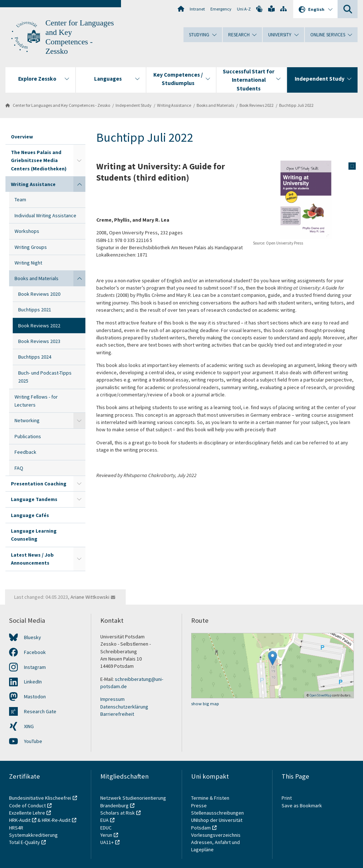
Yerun (106, 835)
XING (29, 726)
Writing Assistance (174, 105)
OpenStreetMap (320, 695)
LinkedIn (33, 682)
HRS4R (16, 828)
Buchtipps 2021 (35, 310)
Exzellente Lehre (27, 813)
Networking (27, 420)
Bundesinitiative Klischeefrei (40, 798)
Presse (199, 806)
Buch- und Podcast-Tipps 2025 (45, 377)
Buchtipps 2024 (35, 357)
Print (287, 798)
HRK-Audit (20, 820)
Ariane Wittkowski (90, 597)
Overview (22, 137)
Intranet (197, 9)
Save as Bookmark (302, 806)
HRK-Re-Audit (56, 820)
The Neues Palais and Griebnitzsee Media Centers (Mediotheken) (39, 160)
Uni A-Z (244, 9)
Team (20, 199)
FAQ (19, 468)
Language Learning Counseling (34, 535)
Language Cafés (30, 515)
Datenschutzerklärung (124, 707)
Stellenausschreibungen (217, 813)
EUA (104, 820)
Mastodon (35, 697)
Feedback (25, 452)
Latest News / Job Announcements (32, 559)
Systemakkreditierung (33, 835)
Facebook (35, 652)
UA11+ (107, 842)
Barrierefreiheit (117, 714)
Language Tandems (34, 499)
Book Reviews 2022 (257, 105)
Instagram (35, 667)
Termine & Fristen (211, 798)
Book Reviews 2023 (39, 341)
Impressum (112, 699)
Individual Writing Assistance (45, 215)
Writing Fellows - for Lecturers (36, 401)
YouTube (33, 741)
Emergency (221, 9)
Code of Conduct (27, 806)
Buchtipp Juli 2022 (296, 105)
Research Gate (40, 711)
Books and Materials (215, 105)
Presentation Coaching (39, 484)
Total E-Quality (25, 842)
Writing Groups (31, 247)
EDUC (106, 828)
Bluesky (33, 637)
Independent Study (134, 105)
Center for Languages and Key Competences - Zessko (61, 105)
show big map (205, 704)
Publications (28, 436)
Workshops (27, 231)
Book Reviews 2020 (39, 294)
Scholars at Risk (118, 813)
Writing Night (28, 263)
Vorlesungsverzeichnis (216, 835)
